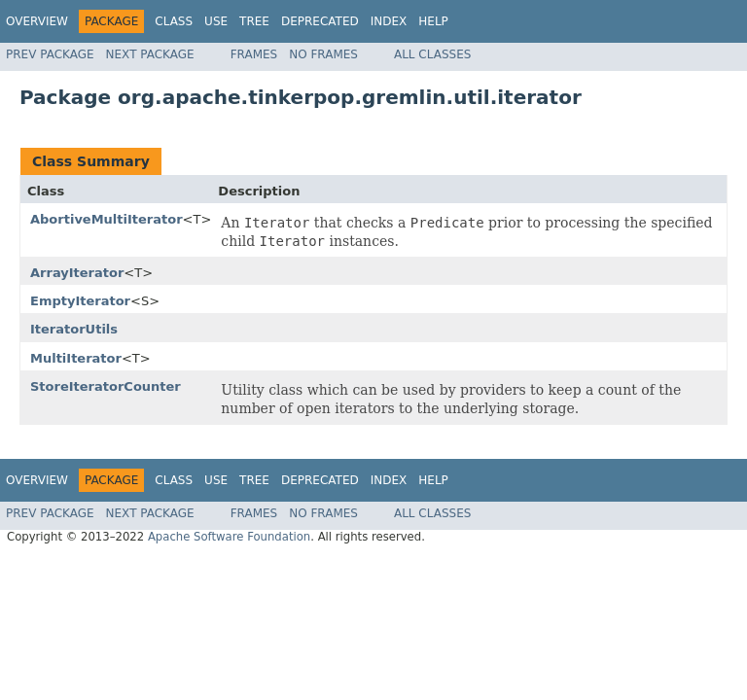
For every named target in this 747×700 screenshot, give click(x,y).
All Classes (432, 54)
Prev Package (50, 54)
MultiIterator (76, 358)
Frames (254, 54)
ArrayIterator (77, 273)
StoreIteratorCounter (106, 386)
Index (389, 21)
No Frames (323, 54)
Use (216, 21)
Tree (254, 21)
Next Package (150, 54)
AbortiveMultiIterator (107, 219)
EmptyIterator (80, 301)
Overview (37, 21)
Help (433, 21)
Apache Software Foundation (229, 537)
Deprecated (320, 21)
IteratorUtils (74, 329)
